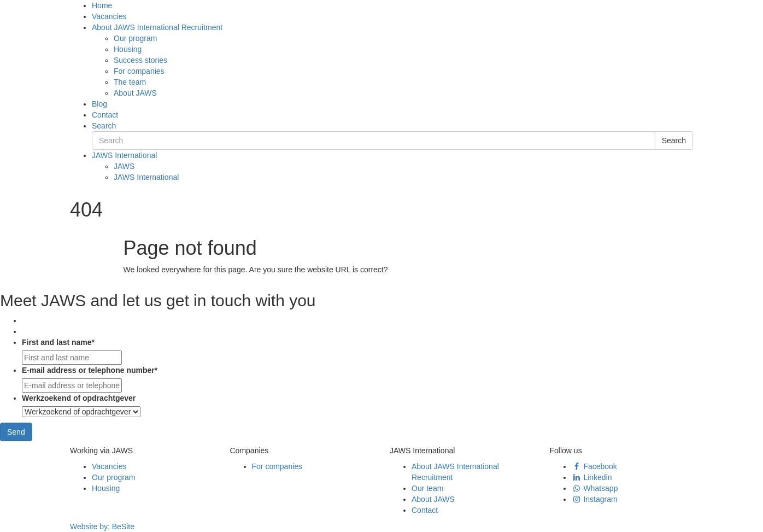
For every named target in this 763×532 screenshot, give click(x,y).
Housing (128, 49)
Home (102, 5)
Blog (99, 104)
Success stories (140, 60)
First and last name (58, 342)
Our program (135, 38)
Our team (427, 488)
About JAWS (135, 93)
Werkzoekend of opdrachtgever (79, 398)
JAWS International (124, 155)
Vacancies (109, 16)
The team (130, 82)
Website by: (102, 527)
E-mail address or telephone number (90, 370)
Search (104, 126)
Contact (105, 115)
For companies (139, 71)
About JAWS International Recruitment (157, 27)
